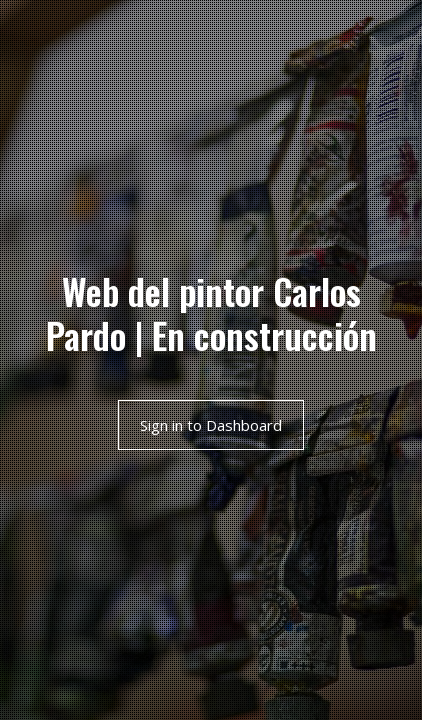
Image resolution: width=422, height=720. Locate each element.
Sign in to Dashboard (211, 425)
